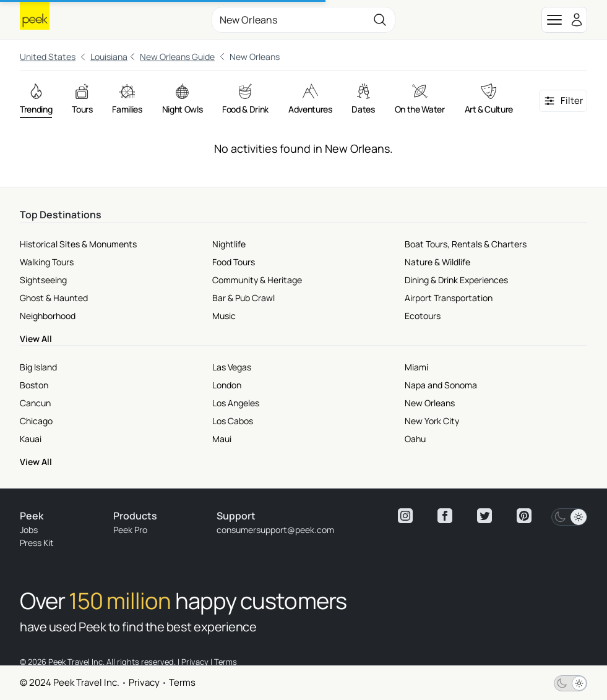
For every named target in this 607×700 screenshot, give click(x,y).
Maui (222, 439)
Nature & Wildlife (437, 262)
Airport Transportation (449, 298)
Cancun (35, 403)
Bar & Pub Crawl (243, 298)
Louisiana (109, 57)
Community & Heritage (257, 280)
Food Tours (234, 262)
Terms (182, 682)
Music (224, 316)
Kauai (31, 439)
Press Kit (37, 543)
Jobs (29, 530)
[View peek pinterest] (524, 516)
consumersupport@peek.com (275, 530)
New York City (432, 421)
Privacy (144, 682)
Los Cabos (233, 421)
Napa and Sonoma (441, 385)
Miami (416, 367)
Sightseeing (43, 280)
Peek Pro (130, 530)
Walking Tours (47, 262)
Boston (34, 385)
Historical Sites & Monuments (78, 244)
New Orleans (430, 403)
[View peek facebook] (445, 516)
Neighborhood (48, 316)
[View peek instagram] (405, 516)
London (227, 385)
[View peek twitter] (484, 516)
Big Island (38, 367)
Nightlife (229, 244)
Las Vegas (232, 367)
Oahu (415, 439)
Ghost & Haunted (54, 298)
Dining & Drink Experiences (456, 280)
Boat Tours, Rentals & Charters (466, 244)
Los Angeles (236, 403)
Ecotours (423, 316)
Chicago (36, 421)
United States (48, 57)
